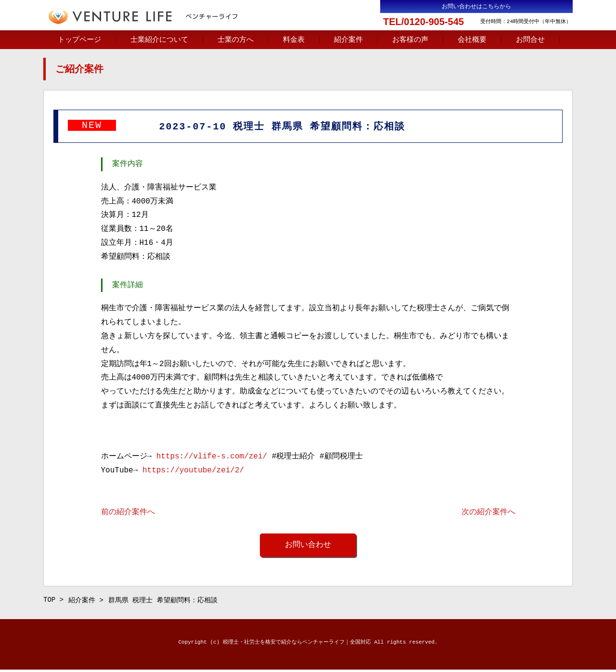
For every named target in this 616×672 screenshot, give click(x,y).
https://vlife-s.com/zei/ (212, 457)
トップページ (79, 40)
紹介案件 (348, 40)
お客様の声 (410, 40)
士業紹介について (159, 40)
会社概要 (472, 40)
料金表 (294, 40)
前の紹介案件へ (128, 513)
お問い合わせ (308, 546)
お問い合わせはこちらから (476, 6)
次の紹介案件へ (488, 513)
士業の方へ (236, 40)
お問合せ (530, 40)
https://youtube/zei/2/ (193, 471)
